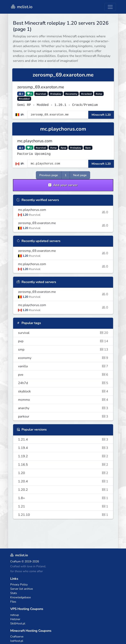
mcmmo (63, 400)
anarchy (63, 408)
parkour (63, 416)
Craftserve (17, 637)
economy (63, 358)
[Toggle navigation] (110, 7)
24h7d (63, 383)
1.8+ (63, 498)
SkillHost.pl (18, 623)
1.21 (63, 506)
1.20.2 (63, 490)
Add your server (63, 185)
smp (63, 350)
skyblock (63, 391)
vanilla (63, 366)
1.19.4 (63, 448)
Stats (14, 593)
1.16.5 (63, 465)
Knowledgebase (20, 597)
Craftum (15, 561)
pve (63, 375)
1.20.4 (63, 481)
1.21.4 (63, 440)
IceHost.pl (17, 641)
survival (63, 333)
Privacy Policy (19, 585)
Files (13, 602)
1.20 (63, 473)
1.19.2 (63, 456)
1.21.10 (63, 515)
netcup (15, 615)
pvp (63, 341)
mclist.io (21, 7)
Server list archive (22, 589)
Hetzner (15, 619)
